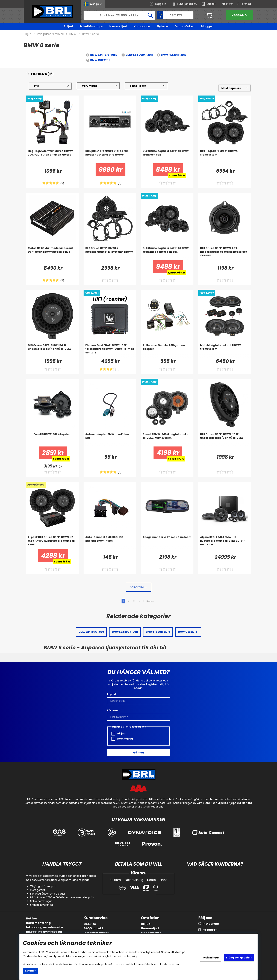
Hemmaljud (118, 26)
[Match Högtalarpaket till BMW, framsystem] (225, 351)
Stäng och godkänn (239, 958)
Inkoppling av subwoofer (45, 927)
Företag (246, 4)
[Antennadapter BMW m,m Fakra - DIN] (110, 440)
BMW (73, 34)
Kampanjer (142, 26)
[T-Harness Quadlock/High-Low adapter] (167, 351)
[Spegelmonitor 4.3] (167, 543)
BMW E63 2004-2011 (139, 55)
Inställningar (210, 958)
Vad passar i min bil (50, 34)
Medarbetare (151, 933)
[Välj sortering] (235, 88)
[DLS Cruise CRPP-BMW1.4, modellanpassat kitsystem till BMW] (110, 254)
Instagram (211, 924)
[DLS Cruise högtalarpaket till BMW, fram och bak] (167, 156)
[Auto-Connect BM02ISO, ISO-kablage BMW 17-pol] (110, 543)
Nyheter (163, 26)
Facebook (210, 930)
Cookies (90, 924)
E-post (112, 694)
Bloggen (207, 26)
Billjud (68, 26)
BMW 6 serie (90, 34)
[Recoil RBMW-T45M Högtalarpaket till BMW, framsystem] (167, 440)
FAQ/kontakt (93, 928)
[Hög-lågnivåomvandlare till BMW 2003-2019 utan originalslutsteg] (52, 156)
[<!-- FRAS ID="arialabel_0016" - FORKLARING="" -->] (60, 466)
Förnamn (113, 710)
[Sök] (119, 15)
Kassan (240, 15)
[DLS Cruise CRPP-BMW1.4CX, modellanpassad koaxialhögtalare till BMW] (225, 254)
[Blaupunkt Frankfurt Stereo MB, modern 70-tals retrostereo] (110, 156)
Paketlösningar (91, 26)
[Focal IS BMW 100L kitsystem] (52, 440)
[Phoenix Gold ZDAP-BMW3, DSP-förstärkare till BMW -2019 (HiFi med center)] (110, 351)
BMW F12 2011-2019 (174, 55)
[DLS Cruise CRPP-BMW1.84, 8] (52, 351)
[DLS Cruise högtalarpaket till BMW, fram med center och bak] (167, 254)
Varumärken (185, 26)
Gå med (138, 753)
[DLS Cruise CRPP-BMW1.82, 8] (225, 440)
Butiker (32, 918)
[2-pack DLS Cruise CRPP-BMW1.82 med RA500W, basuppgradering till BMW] (52, 543)
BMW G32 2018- (101, 60)
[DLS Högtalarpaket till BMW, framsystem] (225, 156)
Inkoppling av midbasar (44, 932)
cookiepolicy (130, 956)
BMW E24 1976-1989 (104, 55)
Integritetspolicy (96, 933)
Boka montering (38, 923)
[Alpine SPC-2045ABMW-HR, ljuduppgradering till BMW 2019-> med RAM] (225, 543)
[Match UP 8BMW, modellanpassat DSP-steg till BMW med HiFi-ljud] (52, 254)
